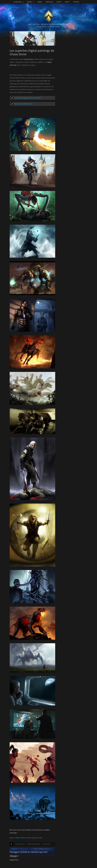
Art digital (29, 844)
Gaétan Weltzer (20, 838)
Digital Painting (36, 844)
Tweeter (12, 860)
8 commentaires (46, 844)
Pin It (17, 860)
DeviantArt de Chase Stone (23, 104)
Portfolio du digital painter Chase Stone (28, 98)
